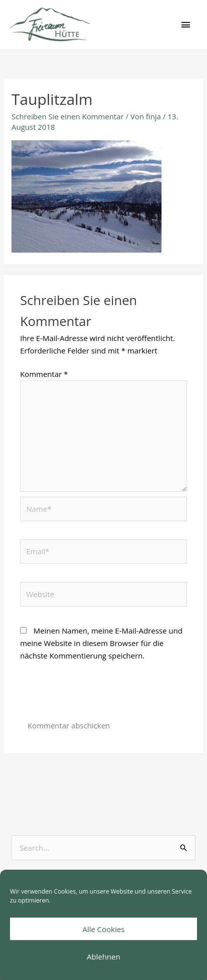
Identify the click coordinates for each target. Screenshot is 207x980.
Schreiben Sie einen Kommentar (67, 116)
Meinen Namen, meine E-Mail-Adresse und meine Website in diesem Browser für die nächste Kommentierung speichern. (101, 643)
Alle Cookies (103, 929)
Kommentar (44, 374)
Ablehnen (104, 957)
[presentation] (96, 694)
